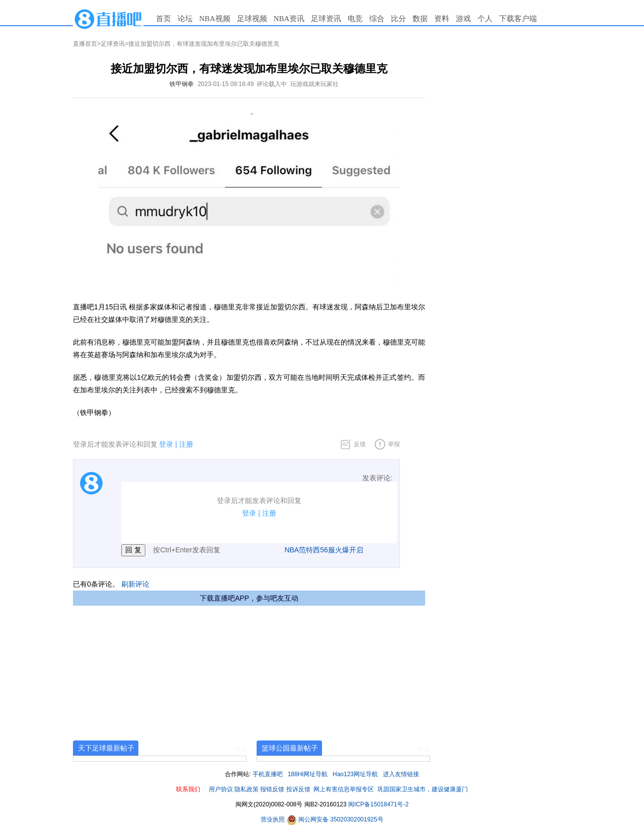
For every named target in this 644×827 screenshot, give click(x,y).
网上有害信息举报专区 (344, 789)
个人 (485, 19)
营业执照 (273, 819)
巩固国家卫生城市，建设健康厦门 (423, 789)
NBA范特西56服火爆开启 (324, 550)
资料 (442, 19)
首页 (164, 19)
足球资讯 (326, 19)
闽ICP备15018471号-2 (378, 804)
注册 (186, 444)
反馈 (360, 444)
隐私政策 (247, 789)
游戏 (463, 19)
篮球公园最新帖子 (290, 748)
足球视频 (252, 19)
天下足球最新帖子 (106, 748)
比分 (398, 19)
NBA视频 (215, 19)
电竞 (355, 19)
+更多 (239, 749)
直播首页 (85, 44)
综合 (377, 19)
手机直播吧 (268, 774)
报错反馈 (272, 789)
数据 (420, 19)
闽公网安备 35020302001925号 (335, 819)
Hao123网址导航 (355, 774)
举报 (394, 444)
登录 (166, 444)
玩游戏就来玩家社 (314, 84)
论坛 (185, 19)
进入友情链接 (401, 774)
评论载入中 (272, 84)
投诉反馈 (298, 789)
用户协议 (221, 789)
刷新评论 (135, 584)
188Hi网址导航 (308, 774)
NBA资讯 (289, 19)
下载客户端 (518, 19)
